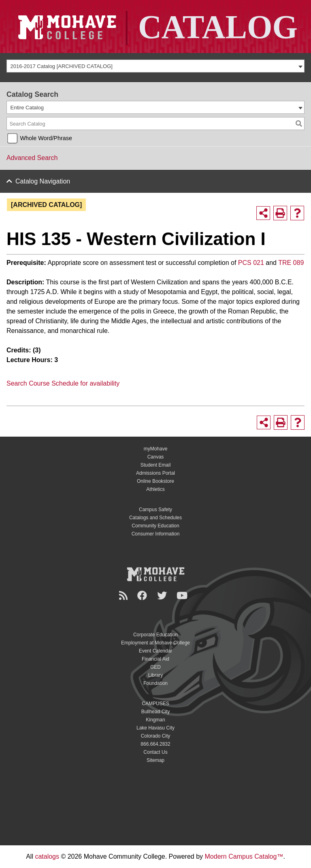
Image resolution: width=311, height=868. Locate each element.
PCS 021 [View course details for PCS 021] (251, 263)
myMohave (156, 449)
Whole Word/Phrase (46, 138)
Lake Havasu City (155, 728)
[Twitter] (163, 596)
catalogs (47, 856)
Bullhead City (156, 712)
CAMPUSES (155, 704)
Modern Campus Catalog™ (244, 856)
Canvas (156, 457)
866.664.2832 (155, 744)
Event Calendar (156, 651)
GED (155, 667)
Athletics (155, 489)
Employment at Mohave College (155, 643)
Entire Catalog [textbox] (27, 108)
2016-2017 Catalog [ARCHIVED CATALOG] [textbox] (62, 66)
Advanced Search (32, 158)
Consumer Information (156, 534)
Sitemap (155, 760)
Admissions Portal (155, 473)
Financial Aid (155, 659)
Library (156, 675)
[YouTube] (183, 596)
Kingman (155, 720)
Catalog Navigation (43, 181)
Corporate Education (155, 635)
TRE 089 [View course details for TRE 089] (291, 263)
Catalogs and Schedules (155, 518)
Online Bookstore (155, 481)
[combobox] (155, 66)
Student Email (156, 465)
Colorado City (156, 736)
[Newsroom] (125, 596)
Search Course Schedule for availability (63, 383)
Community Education (155, 526)
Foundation (155, 683)
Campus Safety (155, 510)
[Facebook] (143, 596)
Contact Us (155, 752)
